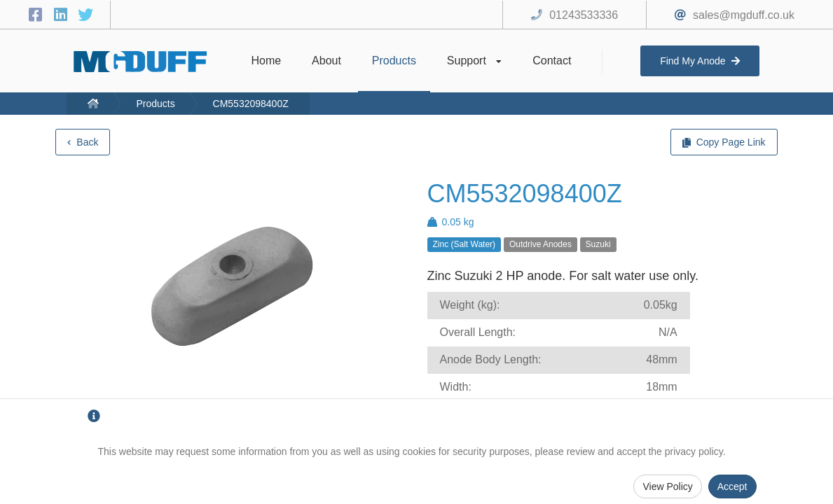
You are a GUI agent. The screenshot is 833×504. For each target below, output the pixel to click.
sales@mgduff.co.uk (744, 15)
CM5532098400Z (251, 104)
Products (155, 104)
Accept (732, 486)
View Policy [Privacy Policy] (667, 486)
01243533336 (584, 15)
